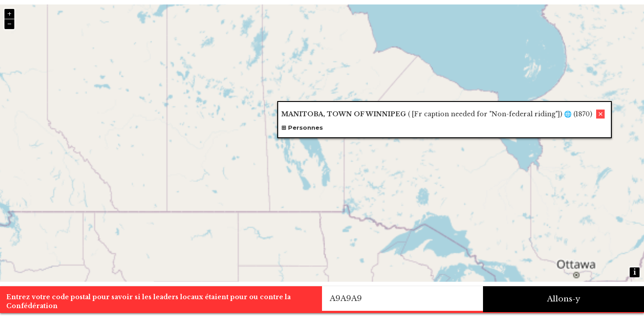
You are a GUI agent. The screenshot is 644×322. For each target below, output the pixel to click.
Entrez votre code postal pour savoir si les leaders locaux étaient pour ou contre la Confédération (148, 301)
